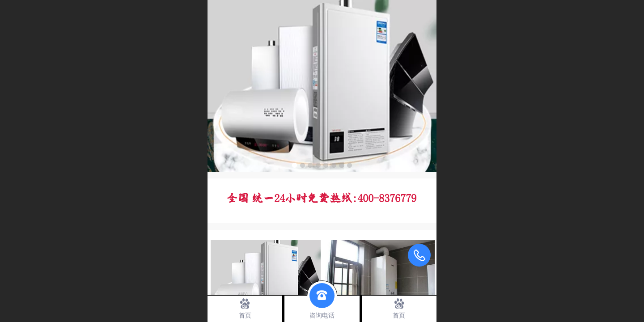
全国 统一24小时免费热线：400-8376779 (321, 199)
